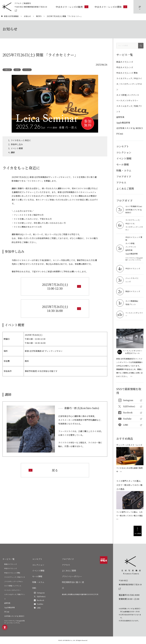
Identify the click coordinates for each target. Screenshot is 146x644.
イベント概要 (17, 148)
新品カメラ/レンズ (125, 62)
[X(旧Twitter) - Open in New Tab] (130, 407)
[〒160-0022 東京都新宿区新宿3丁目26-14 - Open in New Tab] (31, 9)
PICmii (120, 134)
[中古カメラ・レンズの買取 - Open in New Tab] (111, 7)
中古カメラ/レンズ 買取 (127, 73)
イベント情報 (124, 158)
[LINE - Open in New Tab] (130, 425)
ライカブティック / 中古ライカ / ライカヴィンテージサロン (129, 84)
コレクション (124, 152)
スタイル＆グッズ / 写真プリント (129, 109)
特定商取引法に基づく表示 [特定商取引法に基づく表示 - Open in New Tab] (73, 585)
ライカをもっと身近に (21, 140)
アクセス (121, 183)
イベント (27, 70)
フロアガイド (124, 176)
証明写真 (120, 117)
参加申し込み (17, 144)
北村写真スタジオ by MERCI (130, 128)
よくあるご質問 (125, 189)
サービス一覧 (9, 559)
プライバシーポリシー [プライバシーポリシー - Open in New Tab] (72, 576)
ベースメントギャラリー (127, 101)
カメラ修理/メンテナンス (128, 95)
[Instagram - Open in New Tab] (130, 400)
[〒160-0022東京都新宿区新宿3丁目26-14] (131, 584)
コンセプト (123, 146)
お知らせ (7, 70)
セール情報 (123, 164)
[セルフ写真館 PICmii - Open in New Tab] (134, 207)
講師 (13, 152)
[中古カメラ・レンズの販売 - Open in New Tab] (72, 7)
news (17, 70)
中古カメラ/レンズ (125, 67)
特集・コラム (124, 170)
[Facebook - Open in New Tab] (130, 413)
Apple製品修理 (123, 123)
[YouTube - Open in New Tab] (130, 419)
